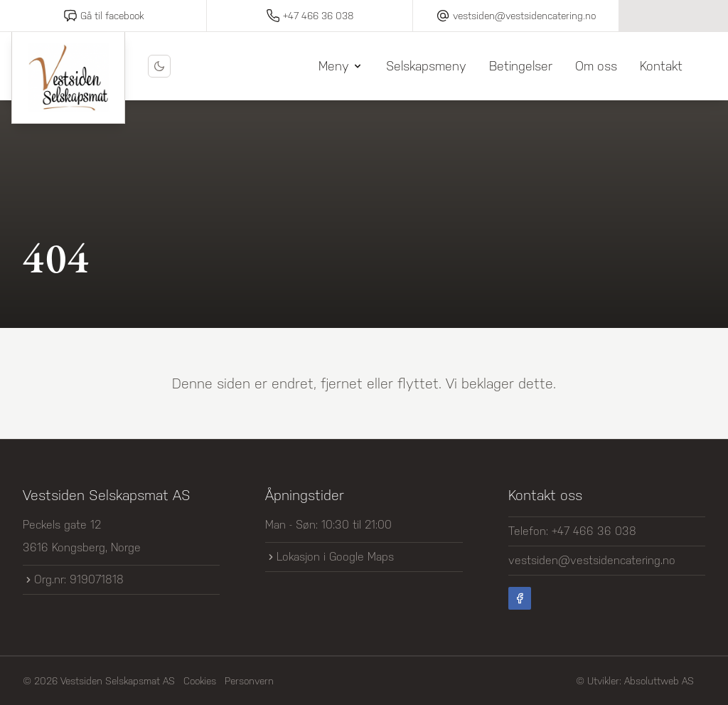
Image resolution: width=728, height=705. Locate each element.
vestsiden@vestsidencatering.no (592, 560)
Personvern (249, 681)
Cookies (200, 681)
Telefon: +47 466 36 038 (572, 531)
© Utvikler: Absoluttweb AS (635, 681)
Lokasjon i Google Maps (330, 557)
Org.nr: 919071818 (73, 579)
